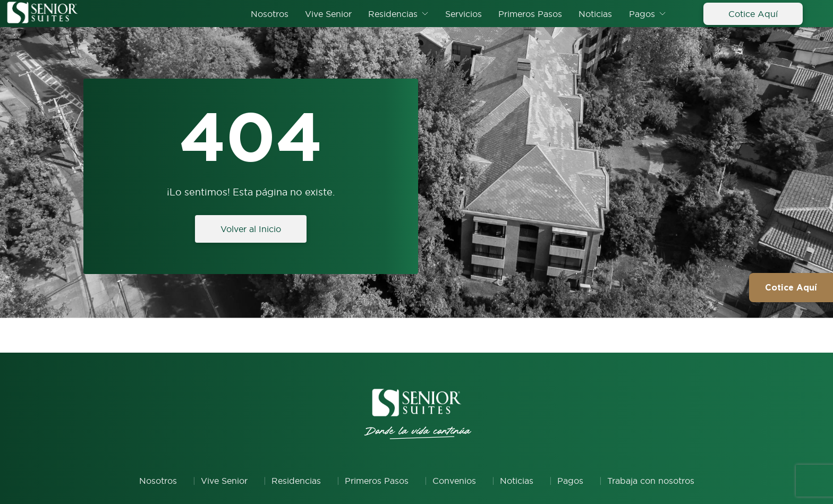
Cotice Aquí (753, 14)
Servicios (464, 14)
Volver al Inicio (251, 229)
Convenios (454, 481)
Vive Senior (328, 14)
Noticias (595, 14)
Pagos (642, 14)
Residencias (393, 14)
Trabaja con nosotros (651, 481)
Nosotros (270, 14)
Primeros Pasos (530, 14)
